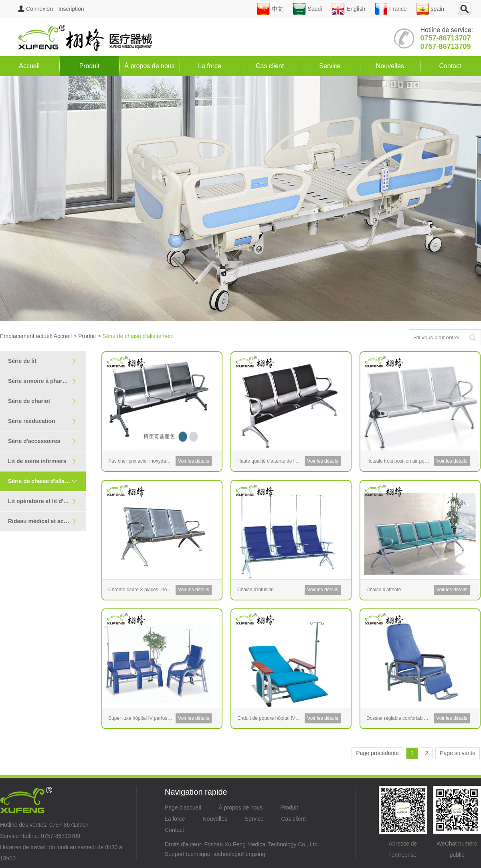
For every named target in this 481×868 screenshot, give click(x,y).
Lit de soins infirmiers (42, 461)
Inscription (71, 9)
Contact (450, 66)
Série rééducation (42, 421)
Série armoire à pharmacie (43, 381)
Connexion (35, 9)
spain (430, 9)
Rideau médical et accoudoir (46, 521)
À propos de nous (149, 66)
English (348, 9)
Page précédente (377, 753)
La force (210, 66)
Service (330, 66)
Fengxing (254, 854)
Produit (90, 66)
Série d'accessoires (42, 441)
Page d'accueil (183, 808)
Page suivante (458, 753)
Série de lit (42, 361)
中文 (270, 9)
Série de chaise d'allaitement (46, 481)
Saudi (307, 9)
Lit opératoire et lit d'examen (46, 501)
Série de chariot (42, 401)
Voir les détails (193, 461)
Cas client (270, 66)
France (391, 9)
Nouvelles (390, 66)
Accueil (29, 66)
